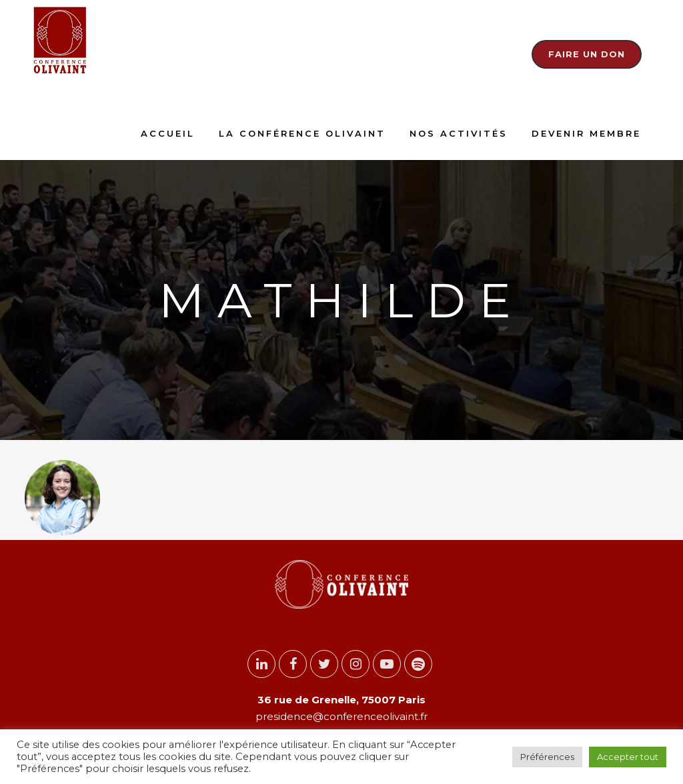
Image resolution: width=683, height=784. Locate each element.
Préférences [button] (547, 757)
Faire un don (587, 54)
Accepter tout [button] (628, 757)
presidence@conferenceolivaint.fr (341, 716)
